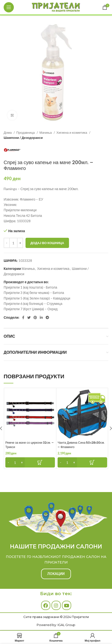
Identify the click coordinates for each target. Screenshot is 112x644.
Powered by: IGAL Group (56, 625)
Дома (8, 132)
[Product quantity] (13, 243)
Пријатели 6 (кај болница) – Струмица (33, 304)
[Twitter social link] (29, 318)
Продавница (26, 132)
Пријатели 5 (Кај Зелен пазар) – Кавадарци (37, 298)
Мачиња (46, 132)
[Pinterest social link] (35, 318)
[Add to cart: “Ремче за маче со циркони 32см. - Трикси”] (30, 462)
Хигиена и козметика (72, 132)
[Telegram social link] (47, 318)
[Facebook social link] (23, 318)
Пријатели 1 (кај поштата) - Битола (30, 287)
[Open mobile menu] (9, 7)
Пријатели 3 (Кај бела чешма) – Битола (34, 293)
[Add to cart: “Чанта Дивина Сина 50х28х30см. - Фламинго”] (82, 462)
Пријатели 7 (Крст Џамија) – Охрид (31, 309)
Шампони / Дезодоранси (23, 138)
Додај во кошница (47, 243)
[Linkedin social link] (41, 318)
